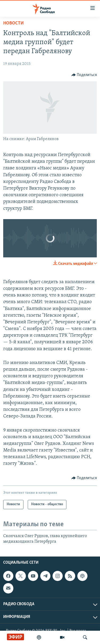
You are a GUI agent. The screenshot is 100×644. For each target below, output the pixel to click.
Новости (13, 23)
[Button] (84, 75)
